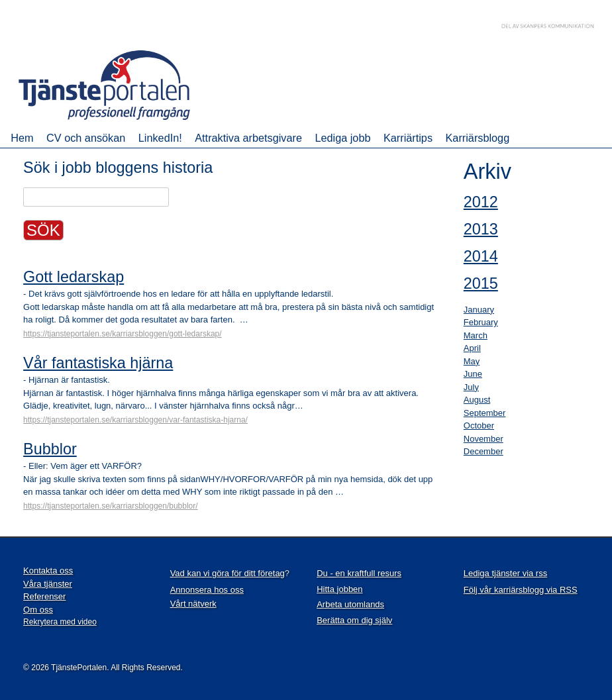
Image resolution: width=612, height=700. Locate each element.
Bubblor (50, 449)
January (479, 310)
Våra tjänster (48, 584)
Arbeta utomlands (350, 604)
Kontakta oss (48, 571)
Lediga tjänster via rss (505, 573)
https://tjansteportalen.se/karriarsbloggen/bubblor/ (111, 506)
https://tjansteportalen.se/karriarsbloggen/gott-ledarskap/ (123, 334)
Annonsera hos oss (207, 590)
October (479, 425)
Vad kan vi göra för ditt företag (228, 573)
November (484, 439)
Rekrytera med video (60, 622)
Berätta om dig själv (354, 620)
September (485, 413)
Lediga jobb (342, 138)
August (477, 400)
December (484, 451)
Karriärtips (408, 138)
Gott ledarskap (74, 277)
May (472, 361)
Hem (22, 138)
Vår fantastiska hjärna (98, 363)
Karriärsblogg (478, 138)
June (473, 374)
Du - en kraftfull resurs (359, 573)
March (476, 335)
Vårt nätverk (193, 604)
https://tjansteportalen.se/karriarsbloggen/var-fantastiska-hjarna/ (135, 420)
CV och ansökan (86, 138)
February (481, 322)
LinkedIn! (160, 138)
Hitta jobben (339, 589)
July (471, 387)
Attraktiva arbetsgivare (248, 138)
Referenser (44, 596)
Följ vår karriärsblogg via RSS (521, 590)
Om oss (38, 610)
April (472, 348)
